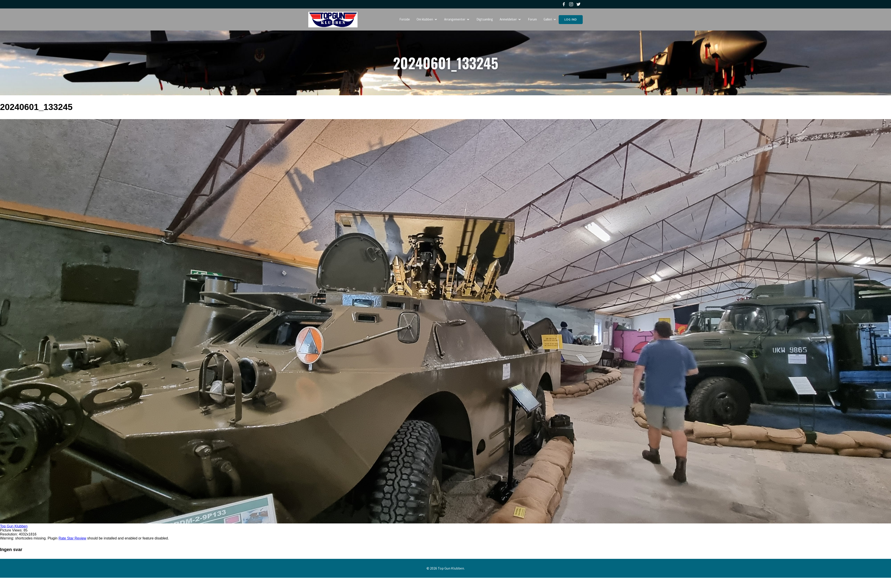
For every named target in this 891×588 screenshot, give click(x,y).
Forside (405, 19)
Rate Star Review (73, 538)
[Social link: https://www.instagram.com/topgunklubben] (572, 4)
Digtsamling (485, 19)
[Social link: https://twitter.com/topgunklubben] (579, 4)
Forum (532, 19)
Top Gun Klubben (14, 526)
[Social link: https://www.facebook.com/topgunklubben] (564, 4)
